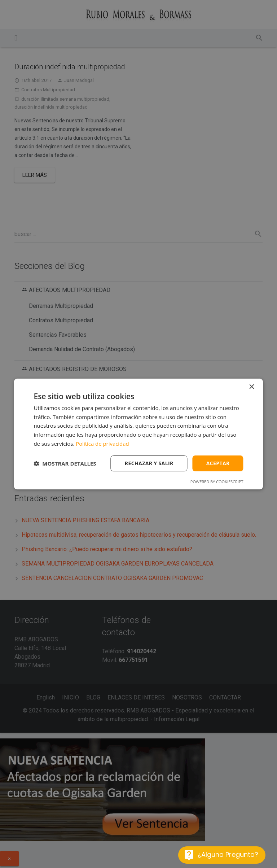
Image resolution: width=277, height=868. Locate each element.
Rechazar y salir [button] (149, 463)
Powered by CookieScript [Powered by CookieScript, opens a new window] (217, 482)
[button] (65, 463)
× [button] (252, 387)
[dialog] (138, 434)
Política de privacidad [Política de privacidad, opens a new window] (102, 444)
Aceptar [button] (218, 463)
